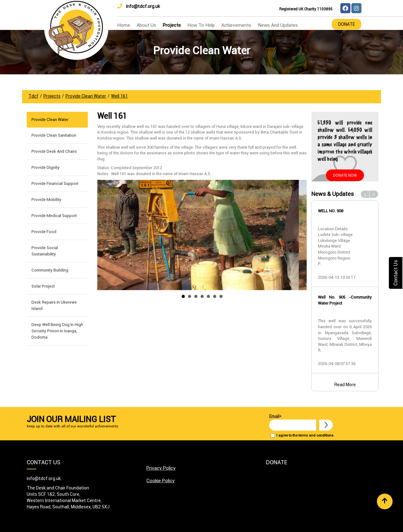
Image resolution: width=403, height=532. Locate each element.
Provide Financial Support (55, 183)
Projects (172, 25)
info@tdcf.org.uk (139, 6)
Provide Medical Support (54, 216)
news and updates (278, 25)
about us (146, 25)
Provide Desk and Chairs (54, 151)
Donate (346, 24)
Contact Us (395, 273)
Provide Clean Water (50, 120)
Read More (345, 385)
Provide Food (44, 232)
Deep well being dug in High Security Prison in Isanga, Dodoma (57, 331)
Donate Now (345, 175)
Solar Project (43, 286)
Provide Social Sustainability (45, 251)
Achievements (236, 25)
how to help (201, 25)
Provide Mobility (46, 200)
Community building (50, 270)
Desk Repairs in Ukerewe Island (54, 305)
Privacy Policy (161, 468)
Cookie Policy (161, 481)
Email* (293, 422)
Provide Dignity (45, 167)
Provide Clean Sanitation (54, 135)
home (124, 25)
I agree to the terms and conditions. (305, 435)
